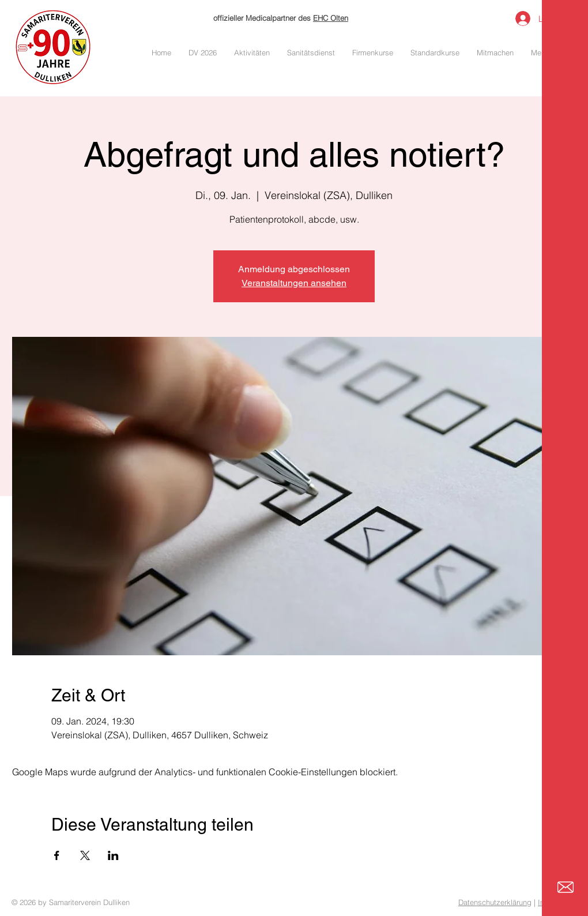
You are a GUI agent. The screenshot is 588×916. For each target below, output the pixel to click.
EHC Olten (331, 18)
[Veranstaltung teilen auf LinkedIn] (113, 855)
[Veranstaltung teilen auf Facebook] (57, 855)
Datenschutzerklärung (495, 902)
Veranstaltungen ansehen (294, 283)
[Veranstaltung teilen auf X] (85, 855)
